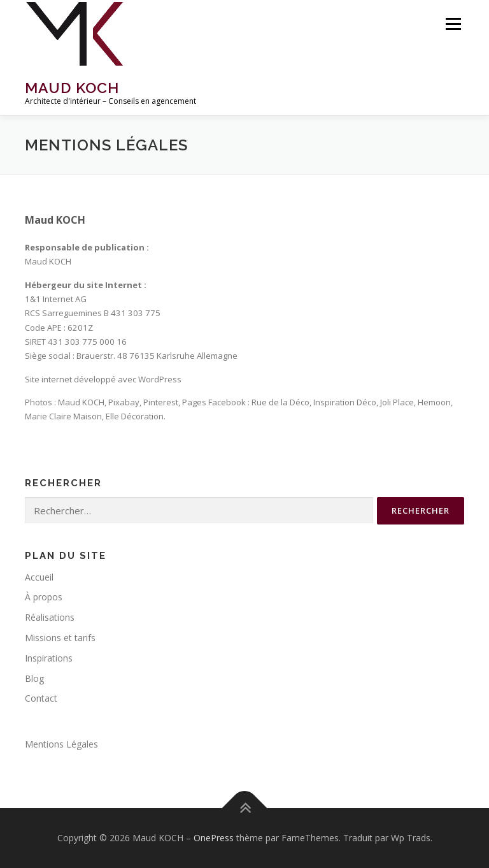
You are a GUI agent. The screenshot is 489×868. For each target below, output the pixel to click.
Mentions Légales (61, 744)
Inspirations (49, 658)
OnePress (214, 838)
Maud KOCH (72, 88)
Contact (41, 698)
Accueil (39, 577)
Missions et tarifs (60, 638)
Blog (34, 678)
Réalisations (50, 617)
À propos (44, 597)
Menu (453, 24)
